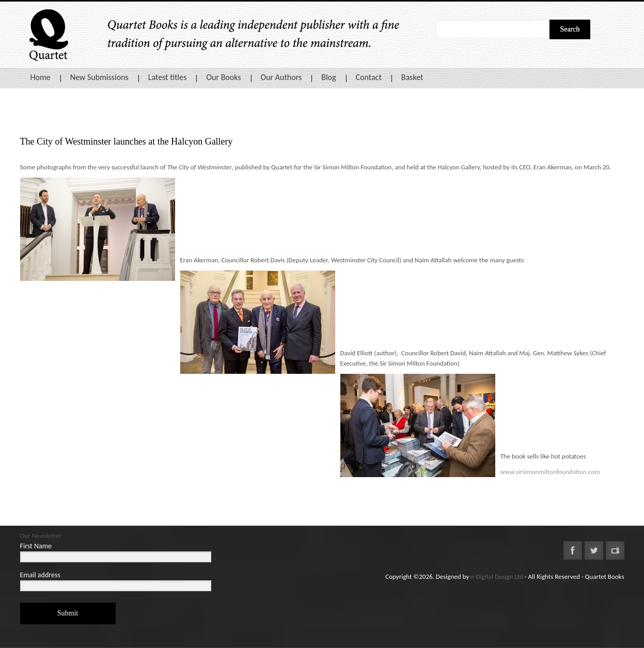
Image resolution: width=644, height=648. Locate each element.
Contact (369, 77)
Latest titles (168, 77)
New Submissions (99, 77)
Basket (412, 77)
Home (41, 77)
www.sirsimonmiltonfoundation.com (550, 472)
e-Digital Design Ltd (497, 576)
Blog (328, 77)
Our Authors (281, 77)
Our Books (223, 77)
